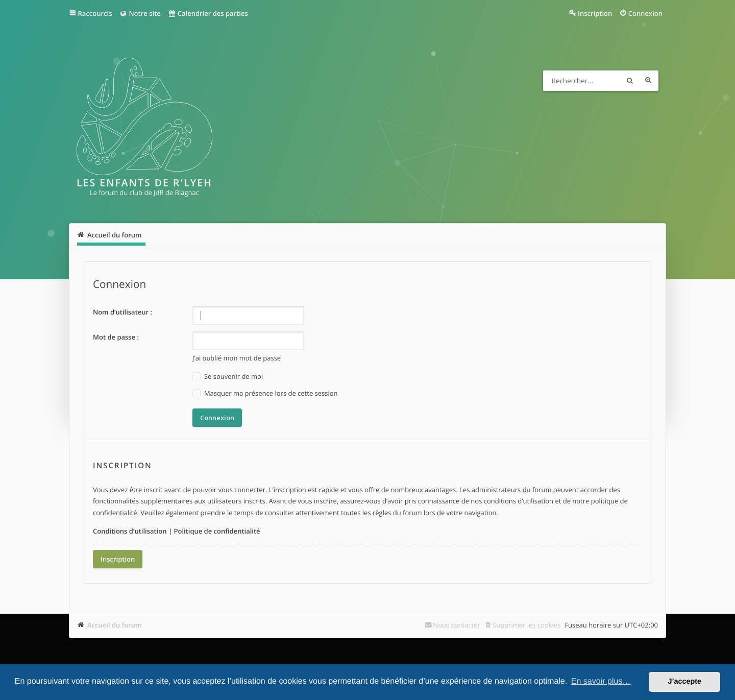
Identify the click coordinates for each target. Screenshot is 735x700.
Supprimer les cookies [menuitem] (526, 625)
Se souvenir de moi (228, 377)
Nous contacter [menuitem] (457, 625)
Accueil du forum (115, 625)
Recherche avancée (648, 81)
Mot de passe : (116, 337)
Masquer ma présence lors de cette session (265, 393)
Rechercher (630, 81)
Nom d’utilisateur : (122, 312)
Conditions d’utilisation (130, 531)
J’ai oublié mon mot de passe (237, 358)
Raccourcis (95, 13)
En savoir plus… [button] (601, 681)
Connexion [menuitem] (645, 13)
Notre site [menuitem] (140, 13)
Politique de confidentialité (217, 531)
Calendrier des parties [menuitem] (208, 13)
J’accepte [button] (684, 682)
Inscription (118, 559)
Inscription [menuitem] (595, 13)
